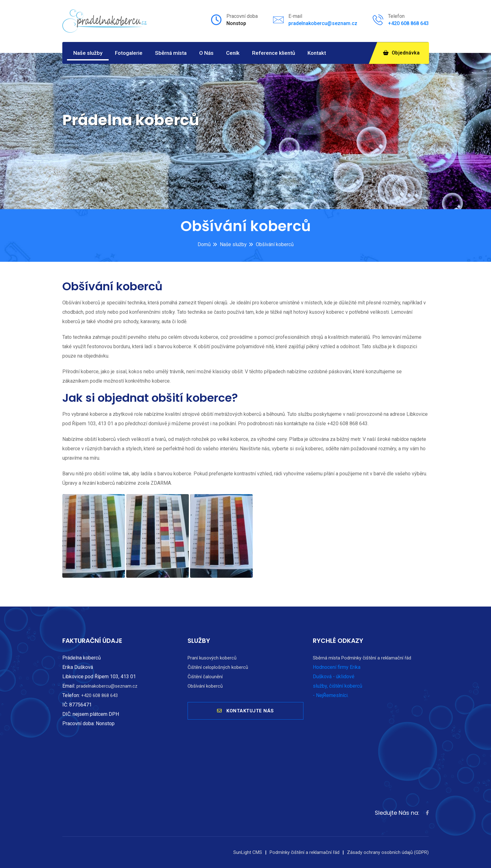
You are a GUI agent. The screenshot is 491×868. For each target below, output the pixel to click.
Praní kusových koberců (212, 658)
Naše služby (88, 53)
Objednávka (401, 53)
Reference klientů (274, 53)
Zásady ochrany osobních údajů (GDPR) (388, 852)
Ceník (233, 53)
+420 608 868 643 (408, 23)
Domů (204, 244)
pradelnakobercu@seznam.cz (323, 23)
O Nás (206, 53)
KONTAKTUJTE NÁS (246, 713)
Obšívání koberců (275, 244)
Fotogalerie (129, 53)
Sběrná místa (171, 53)
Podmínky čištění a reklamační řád (376, 658)
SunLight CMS (248, 852)
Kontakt (317, 53)
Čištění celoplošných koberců (218, 667)
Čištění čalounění (205, 677)
